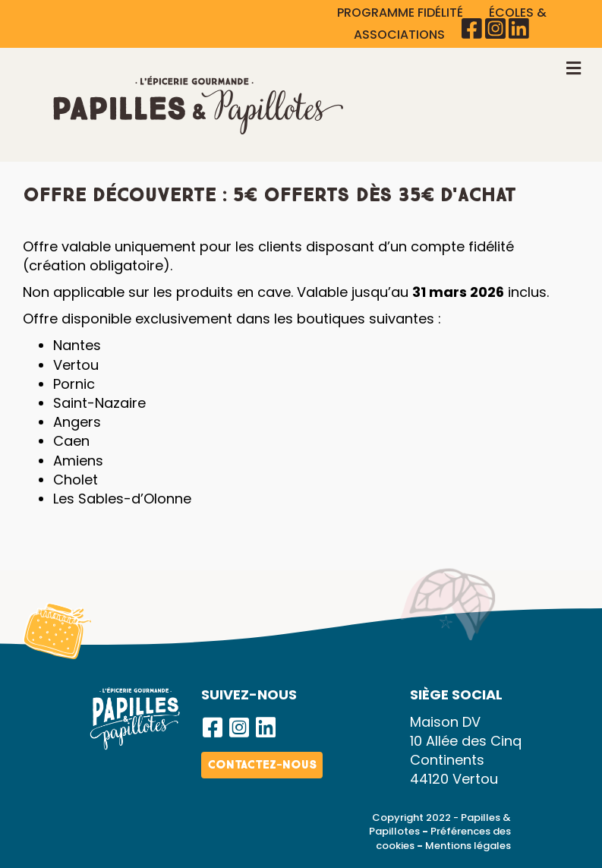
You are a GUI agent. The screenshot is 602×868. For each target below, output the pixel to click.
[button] (213, 728)
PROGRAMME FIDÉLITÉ (402, 13)
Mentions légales (468, 846)
